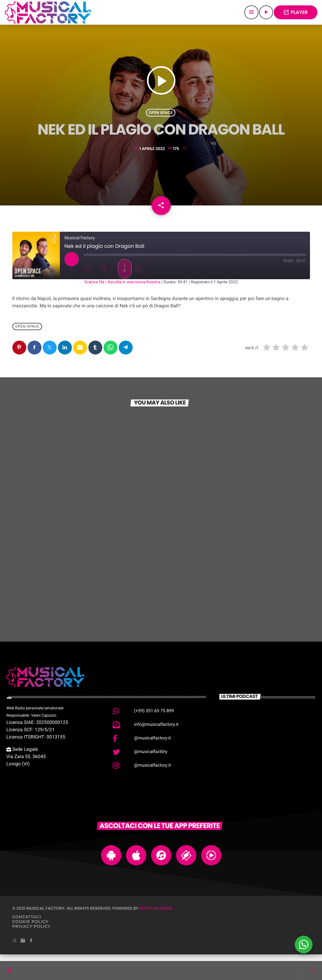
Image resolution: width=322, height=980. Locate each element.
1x (124, 275)
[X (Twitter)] (15, 948)
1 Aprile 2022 (150, 151)
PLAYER (295, 13)
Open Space (161, 115)
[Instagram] (23, 948)
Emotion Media (156, 915)
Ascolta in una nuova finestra (134, 289)
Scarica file (94, 289)
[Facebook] (31, 948)
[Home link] (48, 12)
